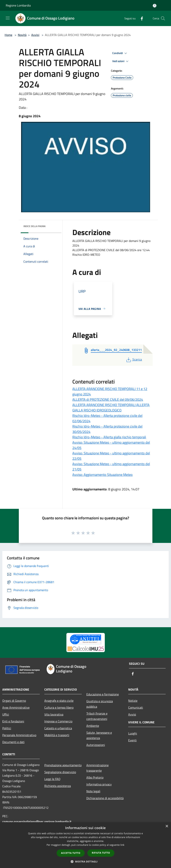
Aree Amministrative (16, 707)
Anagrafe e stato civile (59, 701)
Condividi (120, 53)
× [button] (167, 826)
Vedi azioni (121, 61)
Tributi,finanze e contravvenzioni (97, 716)
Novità (22, 35)
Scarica (134, 359)
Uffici (6, 714)
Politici (7, 728)
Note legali (93, 791)
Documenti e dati (13, 742)
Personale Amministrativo (19, 735)
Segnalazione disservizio (60, 772)
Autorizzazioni (96, 745)
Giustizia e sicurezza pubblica (100, 704)
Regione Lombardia (18, 5)
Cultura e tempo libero (59, 707)
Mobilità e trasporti (57, 735)
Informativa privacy (99, 784)
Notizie (133, 701)
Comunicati (136, 707)
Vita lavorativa (54, 714)
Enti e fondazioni (13, 721)
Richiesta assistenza (58, 786)
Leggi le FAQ (52, 779)
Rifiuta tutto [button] (101, 853)
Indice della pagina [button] (34, 226)
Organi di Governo (14, 701)
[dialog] (85, 845)
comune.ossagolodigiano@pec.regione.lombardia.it (37, 821)
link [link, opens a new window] (122, 845)
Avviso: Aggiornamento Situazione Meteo (102, 475)
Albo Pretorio (95, 777)
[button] (86, 861)
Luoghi (133, 733)
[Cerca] (163, 18)
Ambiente (93, 726)
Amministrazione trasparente (97, 768)
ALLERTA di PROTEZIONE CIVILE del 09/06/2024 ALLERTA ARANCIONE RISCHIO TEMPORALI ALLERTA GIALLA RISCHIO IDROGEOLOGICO (111, 405)
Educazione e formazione (103, 694)
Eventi (132, 740)
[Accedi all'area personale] (155, 6)
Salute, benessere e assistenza (99, 735)
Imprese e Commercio (58, 721)
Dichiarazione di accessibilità (105, 798)
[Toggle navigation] (8, 18)
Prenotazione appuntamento (63, 765)
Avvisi (35, 35)
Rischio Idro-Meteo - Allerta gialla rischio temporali (109, 437)
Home (8, 35)
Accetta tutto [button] (71, 853)
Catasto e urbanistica (58, 728)
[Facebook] (140, 18)
